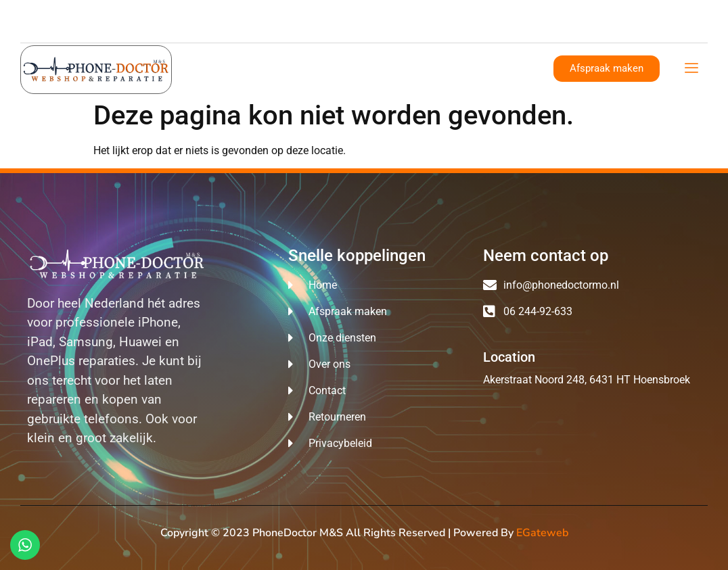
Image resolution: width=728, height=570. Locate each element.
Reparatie (433, 68)
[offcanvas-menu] (691, 69)
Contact (496, 68)
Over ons (281, 68)
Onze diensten (356, 68)
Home (224, 68)
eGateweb (542, 533)
